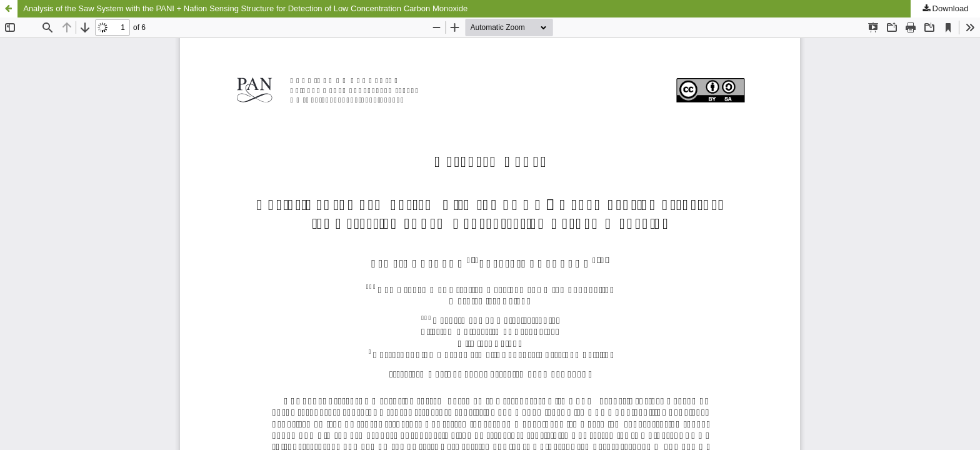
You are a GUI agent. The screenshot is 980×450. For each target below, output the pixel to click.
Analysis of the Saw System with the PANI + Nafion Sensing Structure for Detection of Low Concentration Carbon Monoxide (245, 8)
